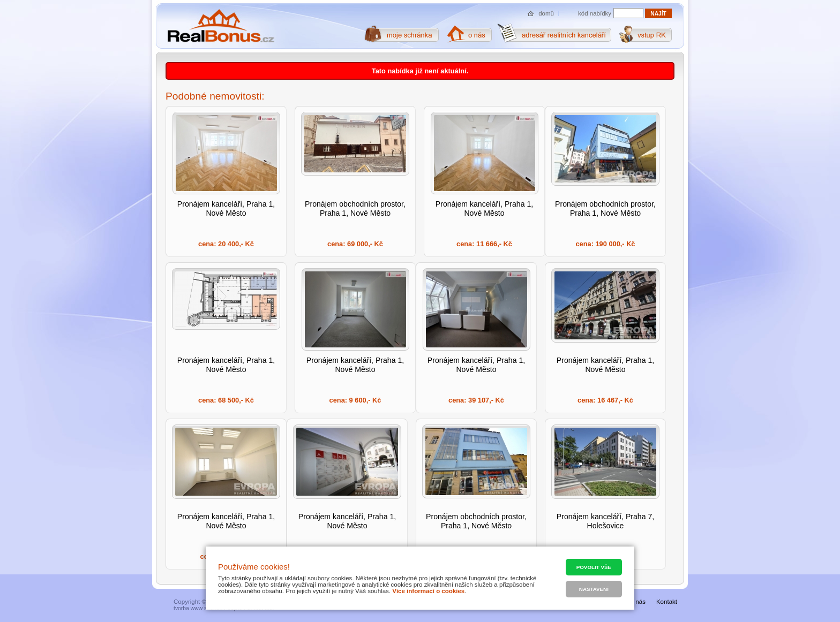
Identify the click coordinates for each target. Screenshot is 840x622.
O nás (637, 602)
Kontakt (667, 602)
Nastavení (594, 589)
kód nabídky (595, 13)
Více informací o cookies (428, 591)
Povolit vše (594, 567)
